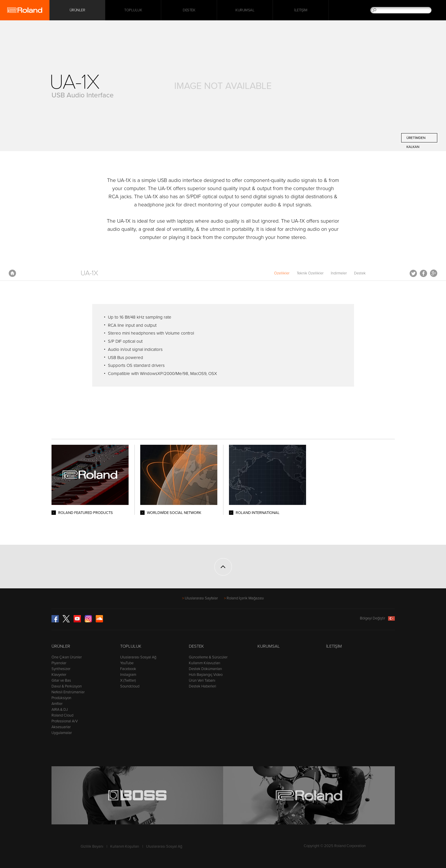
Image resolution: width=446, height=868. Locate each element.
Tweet (413, 273)
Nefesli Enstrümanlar (68, 692)
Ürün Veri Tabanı (202, 681)
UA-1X (89, 273)
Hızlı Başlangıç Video (206, 675)
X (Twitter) (128, 681)
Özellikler (282, 273)
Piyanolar (59, 663)
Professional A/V (65, 721)
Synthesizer (61, 669)
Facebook (423, 273)
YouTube (127, 663)
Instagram (128, 675)
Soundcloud (130, 686)
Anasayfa (12, 273)
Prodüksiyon (61, 698)
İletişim (301, 10)
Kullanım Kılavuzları (205, 663)
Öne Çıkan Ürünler (67, 657)
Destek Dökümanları (205, 669)
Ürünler (61, 646)
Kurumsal (245, 10)
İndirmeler (339, 273)
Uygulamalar (62, 733)
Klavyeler (59, 675)
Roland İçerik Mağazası (245, 598)
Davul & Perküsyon (67, 686)
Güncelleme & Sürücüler (208, 657)
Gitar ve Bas (61, 681)
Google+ (434, 273)
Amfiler (57, 704)
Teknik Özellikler (310, 273)
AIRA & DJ (60, 710)
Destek (189, 10)
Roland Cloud (62, 715)
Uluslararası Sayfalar (201, 598)
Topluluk (133, 10)
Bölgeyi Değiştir (377, 618)
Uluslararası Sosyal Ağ (138, 657)
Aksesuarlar (61, 727)
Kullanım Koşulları (125, 846)
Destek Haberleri (202, 686)
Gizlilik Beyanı (92, 846)
